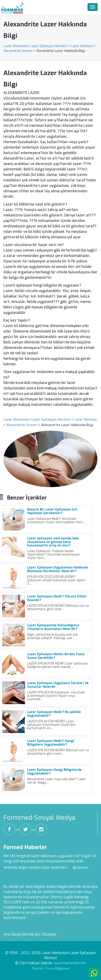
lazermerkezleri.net (70, 963)
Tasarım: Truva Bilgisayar (51, 969)
